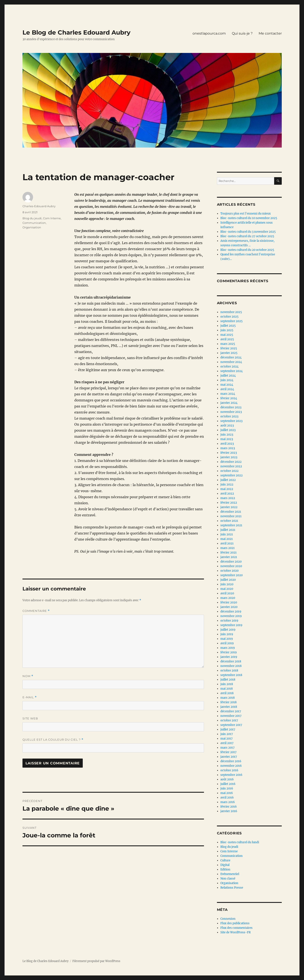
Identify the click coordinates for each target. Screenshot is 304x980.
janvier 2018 (229, 707)
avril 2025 (227, 339)
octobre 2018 (229, 671)
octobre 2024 (229, 367)
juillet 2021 (228, 530)
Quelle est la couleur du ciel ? (53, 740)
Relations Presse (232, 888)
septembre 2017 (231, 725)
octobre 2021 (229, 521)
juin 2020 (227, 584)
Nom (28, 676)
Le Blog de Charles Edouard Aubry (76, 32)
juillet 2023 (228, 430)
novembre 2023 (231, 412)
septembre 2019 (231, 625)
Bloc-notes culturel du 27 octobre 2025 (247, 236)
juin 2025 (227, 330)
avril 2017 (227, 743)
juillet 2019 (228, 630)
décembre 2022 (231, 462)
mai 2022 (227, 489)
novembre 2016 (231, 766)
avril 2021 (227, 543)
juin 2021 (227, 534)
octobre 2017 (229, 720)
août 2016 (227, 779)
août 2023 (227, 426)
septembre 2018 (231, 675)
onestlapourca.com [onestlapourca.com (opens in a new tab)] (209, 33)
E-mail (30, 697)
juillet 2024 (228, 376)
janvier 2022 (229, 507)
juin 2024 (227, 380)
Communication (34, 223)
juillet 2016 (228, 784)
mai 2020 (227, 589)
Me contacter (270, 33)
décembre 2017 (231, 711)
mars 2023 (228, 448)
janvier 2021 (229, 557)
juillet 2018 (228, 680)
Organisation (32, 227)
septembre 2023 (231, 421)
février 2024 (229, 398)
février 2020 (229, 602)
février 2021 (228, 553)
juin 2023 (227, 435)
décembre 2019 (231, 612)
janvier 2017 (229, 757)
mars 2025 (228, 344)
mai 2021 (227, 539)
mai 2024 (227, 385)
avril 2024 (227, 389)
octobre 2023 (229, 416)
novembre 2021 (231, 516)
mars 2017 (228, 748)
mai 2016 (227, 793)
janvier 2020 (229, 607)
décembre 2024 (231, 357)
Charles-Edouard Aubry (39, 206)
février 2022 (229, 503)
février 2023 (229, 453)
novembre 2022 (231, 466)
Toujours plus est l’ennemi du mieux (246, 214)
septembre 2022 (232, 475)
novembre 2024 (231, 362)
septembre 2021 (231, 525)
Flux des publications (235, 923)
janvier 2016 (229, 811)
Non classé (228, 879)
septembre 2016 (231, 775)
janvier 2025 (229, 353)
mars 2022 (228, 498)
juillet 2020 (228, 580)
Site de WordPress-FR (236, 932)
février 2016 (229, 807)
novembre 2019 (231, 616)
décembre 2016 (231, 761)
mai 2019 (227, 639)
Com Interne (52, 218)
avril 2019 (227, 643)
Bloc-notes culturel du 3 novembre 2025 (248, 232)
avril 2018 (227, 693)
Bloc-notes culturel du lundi (240, 842)
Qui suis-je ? (242, 33)
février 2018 (228, 702)
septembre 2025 (232, 321)
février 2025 (229, 348)
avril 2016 (227, 798)
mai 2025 (227, 335)
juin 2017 (227, 734)
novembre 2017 (231, 716)
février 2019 (229, 652)
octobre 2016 (229, 770)
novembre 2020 (231, 566)
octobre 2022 (229, 471)
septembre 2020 (232, 575)
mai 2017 (227, 739)
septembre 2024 (232, 371)
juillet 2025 (228, 326)
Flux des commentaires (236, 928)
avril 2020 (227, 593)
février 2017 (228, 752)
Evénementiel (230, 874)
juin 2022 (227, 484)
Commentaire (36, 611)
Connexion (228, 919)
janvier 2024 (229, 403)
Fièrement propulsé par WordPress (96, 961)
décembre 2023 (231, 407)
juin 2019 (227, 634)
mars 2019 (228, 648)
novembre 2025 (231, 312)
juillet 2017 (228, 729)
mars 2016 (228, 802)
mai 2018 (227, 689)
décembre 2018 (231, 661)
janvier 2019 (229, 657)
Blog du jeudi (32, 218)
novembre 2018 (231, 666)
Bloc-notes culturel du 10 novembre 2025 (249, 218)
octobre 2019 (229, 621)
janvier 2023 (229, 457)
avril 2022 (227, 494)
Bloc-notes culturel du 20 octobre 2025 (247, 250)
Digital (225, 865)
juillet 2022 (228, 480)
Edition (225, 869)
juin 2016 (227, 788)
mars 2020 (228, 598)
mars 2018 (228, 698)
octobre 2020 (229, 571)
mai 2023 (227, 439)
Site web (30, 718)
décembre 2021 (231, 512)
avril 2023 (227, 444)
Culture (225, 860)
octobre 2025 (229, 317)
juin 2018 (227, 684)
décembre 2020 (231, 562)
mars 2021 (228, 548)
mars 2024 (228, 394)
